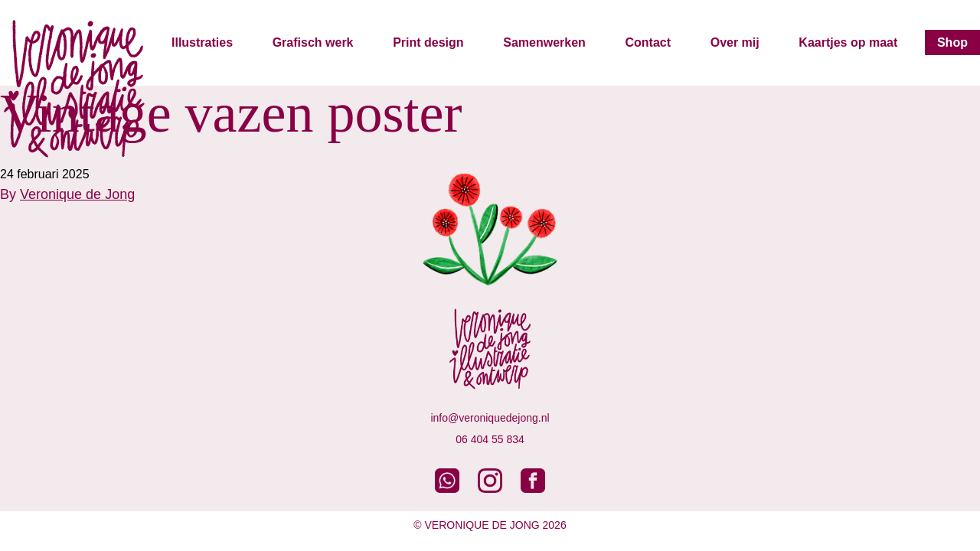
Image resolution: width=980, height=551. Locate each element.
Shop (952, 42)
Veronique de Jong (77, 194)
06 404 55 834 (490, 439)
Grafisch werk (313, 42)
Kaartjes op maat (848, 42)
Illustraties (202, 42)
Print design (428, 42)
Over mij (735, 42)
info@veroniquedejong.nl (490, 418)
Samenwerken (544, 42)
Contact (648, 42)
